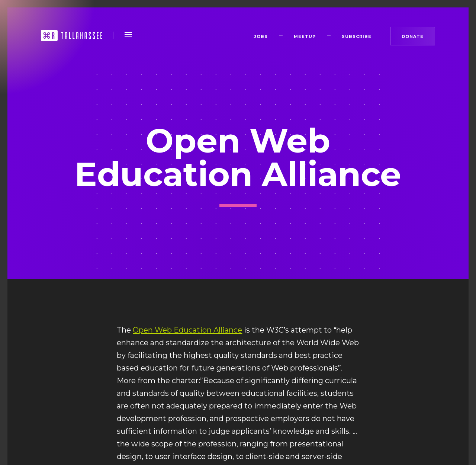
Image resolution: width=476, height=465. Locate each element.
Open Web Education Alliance (187, 330)
